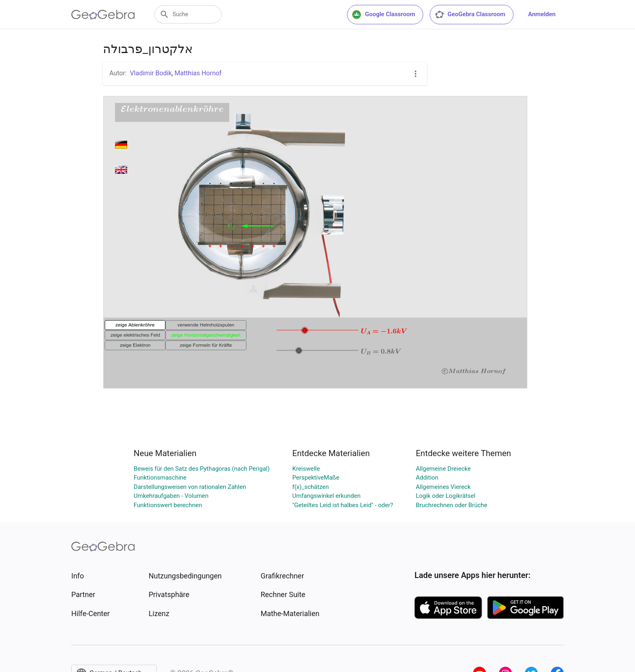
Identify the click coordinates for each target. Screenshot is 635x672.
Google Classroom (384, 15)
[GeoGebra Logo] (103, 15)
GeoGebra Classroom (470, 15)
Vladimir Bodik (151, 73)
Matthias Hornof (198, 73)
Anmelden (542, 14)
